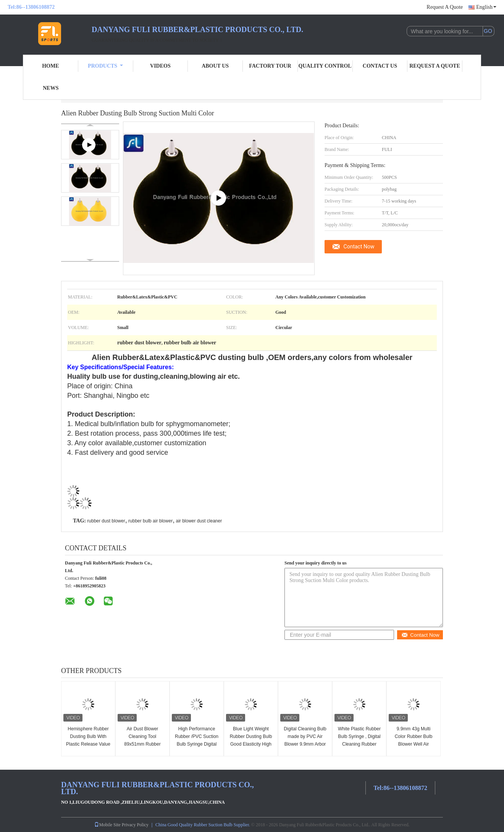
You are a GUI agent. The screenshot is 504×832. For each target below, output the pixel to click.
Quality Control (325, 66)
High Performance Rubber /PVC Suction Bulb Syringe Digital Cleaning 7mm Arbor (197, 740)
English (486, 7)
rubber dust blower (106, 521)
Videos (160, 66)
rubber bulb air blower (150, 521)
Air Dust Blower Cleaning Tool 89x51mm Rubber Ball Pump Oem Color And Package (143, 744)
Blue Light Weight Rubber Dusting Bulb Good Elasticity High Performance (251, 740)
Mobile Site (107, 825)
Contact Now (359, 247)
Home (50, 66)
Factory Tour (270, 66)
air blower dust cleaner (199, 521)
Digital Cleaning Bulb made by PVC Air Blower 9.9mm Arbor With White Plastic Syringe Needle (305, 744)
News (51, 88)
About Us (215, 66)
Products (105, 66)
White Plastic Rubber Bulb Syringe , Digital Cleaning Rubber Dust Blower (359, 740)
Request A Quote (445, 7)
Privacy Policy (135, 825)
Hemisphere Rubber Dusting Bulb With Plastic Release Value (88, 736)
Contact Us (380, 66)
